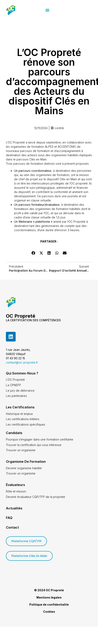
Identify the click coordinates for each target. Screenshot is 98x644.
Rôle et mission (16, 491)
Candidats (14, 433)
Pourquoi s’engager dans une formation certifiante (40, 439)
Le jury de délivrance (20, 391)
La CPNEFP (13, 385)
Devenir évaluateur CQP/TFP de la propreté (35, 497)
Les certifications (20, 407)
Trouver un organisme (21, 450)
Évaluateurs (15, 485)
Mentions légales (49, 597)
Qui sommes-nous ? (22, 373)
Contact (12, 527)
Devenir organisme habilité (24, 468)
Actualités (14, 508)
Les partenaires (16, 396)
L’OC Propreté (15, 380)
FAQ (9, 518)
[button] (64, 10)
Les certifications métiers (23, 419)
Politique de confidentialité (49, 604)
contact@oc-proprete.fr (22, 362)
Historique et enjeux (19, 414)
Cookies (49, 612)
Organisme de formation (26, 462)
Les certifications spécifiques (26, 424)
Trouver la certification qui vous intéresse (34, 445)
